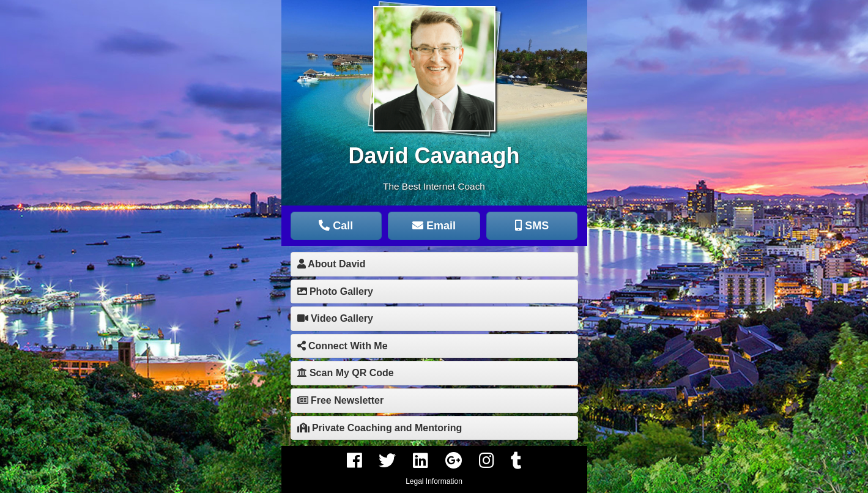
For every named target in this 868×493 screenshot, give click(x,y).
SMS (532, 226)
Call (336, 226)
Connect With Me (343, 346)
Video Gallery (335, 318)
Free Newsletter (341, 400)
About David (332, 264)
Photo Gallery (335, 291)
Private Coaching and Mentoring (380, 428)
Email (434, 226)
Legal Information (434, 481)
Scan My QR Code (346, 373)
